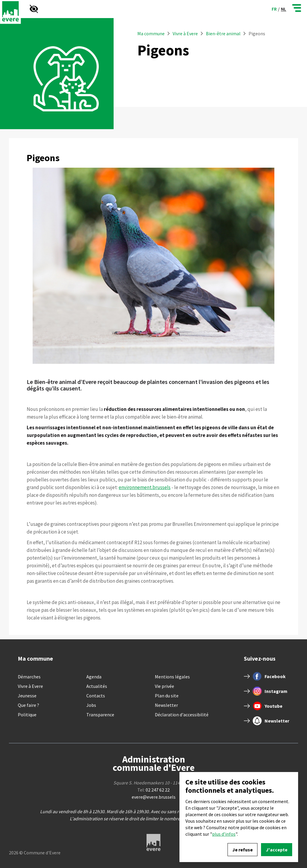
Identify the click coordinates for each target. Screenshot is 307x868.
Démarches (29, 677)
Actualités (97, 686)
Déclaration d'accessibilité (182, 715)
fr (274, 9)
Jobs (91, 705)
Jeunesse (27, 696)
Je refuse (242, 850)
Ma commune (151, 33)
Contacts (96, 696)
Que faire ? (28, 705)
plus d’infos (224, 834)
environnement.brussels (145, 487)
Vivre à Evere (186, 33)
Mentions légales (172, 677)
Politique (27, 715)
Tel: (153, 790)
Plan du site (167, 696)
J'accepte (277, 850)
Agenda (94, 677)
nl (284, 9)
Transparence (100, 715)
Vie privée (164, 686)
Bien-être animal (223, 33)
